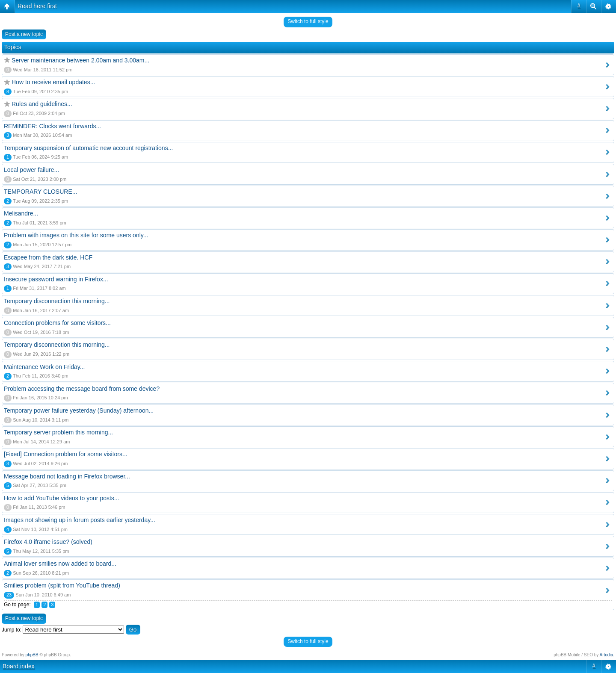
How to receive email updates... (53, 82)
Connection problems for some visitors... (57, 323)
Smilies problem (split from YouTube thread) (62, 585)
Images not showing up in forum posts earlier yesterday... (80, 520)
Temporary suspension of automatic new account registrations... (88, 148)
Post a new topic (24, 34)
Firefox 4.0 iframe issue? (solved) (48, 542)
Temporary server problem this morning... (58, 432)
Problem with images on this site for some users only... (76, 235)
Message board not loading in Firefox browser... (67, 476)
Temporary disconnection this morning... (57, 301)
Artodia (607, 655)
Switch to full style (308, 21)
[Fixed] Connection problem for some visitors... (66, 454)
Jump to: (12, 630)
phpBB (32, 655)
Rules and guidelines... (42, 104)
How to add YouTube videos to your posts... (62, 498)
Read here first (37, 6)
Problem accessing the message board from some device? (82, 389)
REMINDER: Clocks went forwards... (52, 126)
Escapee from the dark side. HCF (48, 257)
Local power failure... (31, 170)
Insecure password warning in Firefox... (56, 279)
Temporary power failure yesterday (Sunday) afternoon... (79, 410)
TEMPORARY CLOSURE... (40, 192)
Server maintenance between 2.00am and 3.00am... (80, 60)
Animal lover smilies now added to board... (60, 564)
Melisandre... (21, 213)
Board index (19, 666)
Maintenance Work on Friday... (44, 367)
